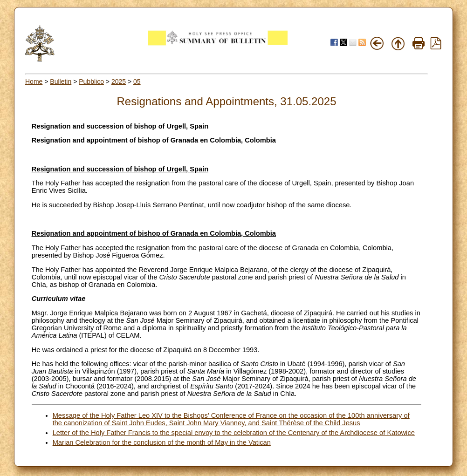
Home (34, 82)
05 (137, 82)
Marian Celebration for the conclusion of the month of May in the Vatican (162, 442)
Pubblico (91, 82)
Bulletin (61, 82)
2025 (119, 82)
